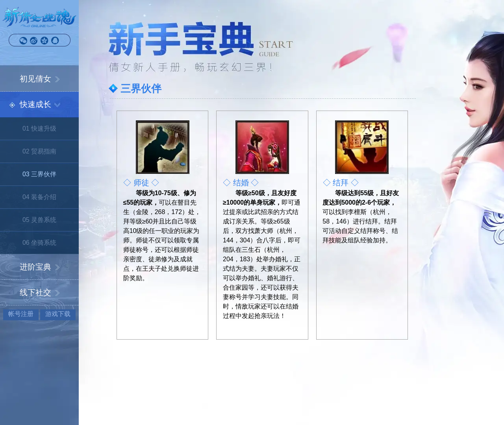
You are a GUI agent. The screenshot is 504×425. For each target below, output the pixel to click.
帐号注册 (21, 314)
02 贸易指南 (39, 151)
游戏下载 (58, 314)
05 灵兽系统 (39, 220)
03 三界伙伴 (39, 174)
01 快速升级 (39, 128)
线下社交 (35, 292)
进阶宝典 (35, 267)
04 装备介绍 (39, 197)
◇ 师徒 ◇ (141, 183)
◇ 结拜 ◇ (341, 183)
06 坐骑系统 (39, 243)
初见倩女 (35, 79)
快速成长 (35, 104)
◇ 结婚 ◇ (241, 183)
